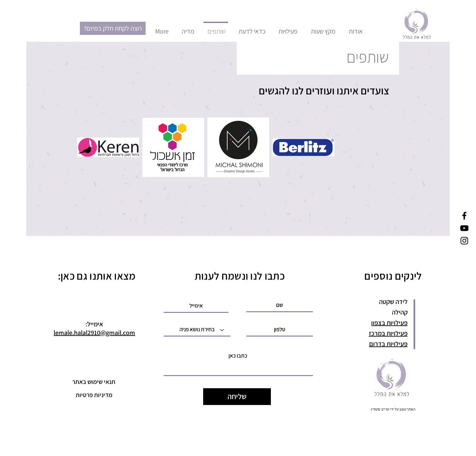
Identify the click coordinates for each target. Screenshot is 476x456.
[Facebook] (464, 216)
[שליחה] (237, 397)
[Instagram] (464, 241)
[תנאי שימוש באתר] (94, 382)
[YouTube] (464, 228)
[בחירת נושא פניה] (197, 330)
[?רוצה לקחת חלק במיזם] (113, 28)
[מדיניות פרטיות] (94, 395)
